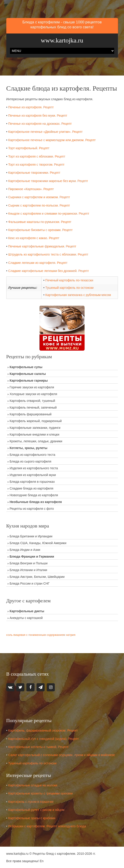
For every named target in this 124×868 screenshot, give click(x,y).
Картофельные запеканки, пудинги (35, 428)
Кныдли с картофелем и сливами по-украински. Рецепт (49, 214)
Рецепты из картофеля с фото (32, 509)
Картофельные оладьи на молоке (33, 785)
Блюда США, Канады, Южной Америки (38, 543)
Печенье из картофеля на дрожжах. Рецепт (40, 124)
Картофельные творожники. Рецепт (34, 173)
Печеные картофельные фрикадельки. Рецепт (42, 246)
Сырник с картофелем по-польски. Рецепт (39, 205)
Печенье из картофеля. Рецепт (31, 107)
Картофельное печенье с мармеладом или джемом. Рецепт (52, 140)
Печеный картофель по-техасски (69, 280)
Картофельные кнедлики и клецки (34, 434)
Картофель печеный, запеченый (33, 407)
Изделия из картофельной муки (33, 475)
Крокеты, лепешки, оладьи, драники (36, 441)
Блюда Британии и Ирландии (31, 536)
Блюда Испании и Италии (29, 570)
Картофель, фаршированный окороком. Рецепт (43, 730)
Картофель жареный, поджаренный (36, 421)
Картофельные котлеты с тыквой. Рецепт (38, 747)
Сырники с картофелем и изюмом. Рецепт (39, 197)
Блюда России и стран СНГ (30, 583)
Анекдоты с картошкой (26, 618)
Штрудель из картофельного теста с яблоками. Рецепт (48, 254)
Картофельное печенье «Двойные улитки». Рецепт (45, 132)
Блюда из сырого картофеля (31, 461)
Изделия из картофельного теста (34, 468)
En (42, 861)
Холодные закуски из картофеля (33, 394)
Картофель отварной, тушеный (32, 401)
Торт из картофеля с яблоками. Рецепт (37, 156)
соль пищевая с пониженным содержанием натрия (41, 635)
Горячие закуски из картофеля (32, 387)
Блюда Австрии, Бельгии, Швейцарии (37, 577)
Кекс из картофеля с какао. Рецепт (34, 238)
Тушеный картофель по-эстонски (69, 288)
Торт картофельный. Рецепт (29, 148)
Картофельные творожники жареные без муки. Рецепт (48, 181)
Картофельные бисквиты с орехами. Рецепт (40, 230)
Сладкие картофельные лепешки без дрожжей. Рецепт (48, 271)
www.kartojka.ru (62, 40)
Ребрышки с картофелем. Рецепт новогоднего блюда (47, 826)
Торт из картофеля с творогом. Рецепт (36, 165)
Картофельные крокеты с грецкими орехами (40, 793)
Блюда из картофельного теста (32, 455)
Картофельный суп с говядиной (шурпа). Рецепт (43, 739)
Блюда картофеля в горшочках (32, 482)
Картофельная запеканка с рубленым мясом (78, 295)
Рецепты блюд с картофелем (54, 854)
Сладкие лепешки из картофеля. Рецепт (38, 263)
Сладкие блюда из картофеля (32, 488)
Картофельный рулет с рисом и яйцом (36, 810)
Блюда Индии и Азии (25, 550)
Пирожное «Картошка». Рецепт (31, 189)
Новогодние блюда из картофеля (34, 495)
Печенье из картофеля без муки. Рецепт (38, 116)
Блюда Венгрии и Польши (29, 563)
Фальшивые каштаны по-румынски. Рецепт (40, 222)
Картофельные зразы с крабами (32, 818)
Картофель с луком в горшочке (31, 802)
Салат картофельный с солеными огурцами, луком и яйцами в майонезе (61, 755)
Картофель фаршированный (31, 414)
